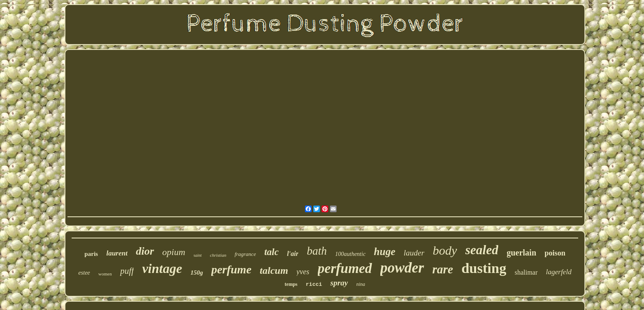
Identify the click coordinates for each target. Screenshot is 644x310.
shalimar (526, 272)
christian (218, 255)
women (105, 274)
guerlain (521, 253)
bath (317, 251)
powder (402, 268)
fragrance (245, 254)
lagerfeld (559, 272)
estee (84, 273)
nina (361, 284)
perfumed (345, 268)
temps (291, 284)
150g (197, 273)
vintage (162, 268)
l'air (293, 254)
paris (91, 254)
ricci (314, 284)
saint (198, 255)
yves (303, 272)
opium (174, 252)
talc (271, 252)
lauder (414, 253)
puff (127, 271)
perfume (231, 269)
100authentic (351, 254)
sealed (482, 250)
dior (145, 251)
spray (339, 283)
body (445, 250)
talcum (274, 270)
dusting (484, 268)
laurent (117, 253)
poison (555, 253)
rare (443, 269)
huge (385, 252)
